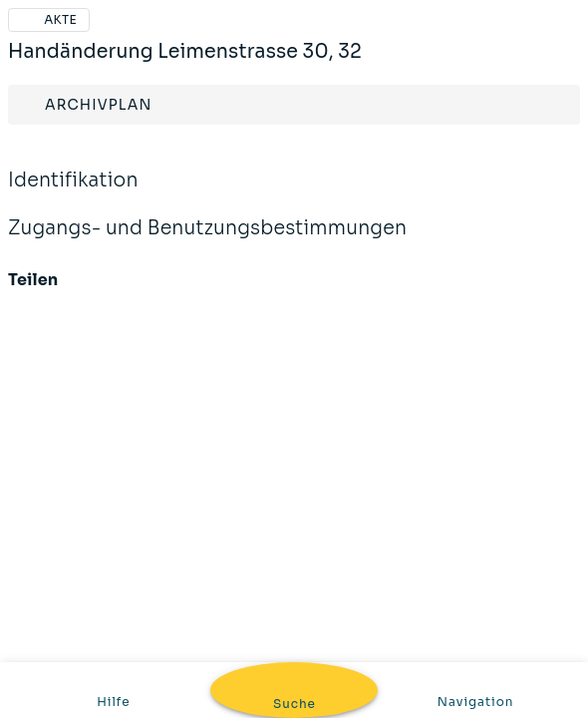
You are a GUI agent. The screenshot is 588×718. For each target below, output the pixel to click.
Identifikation (294, 181)
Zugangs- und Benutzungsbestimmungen (294, 229)
